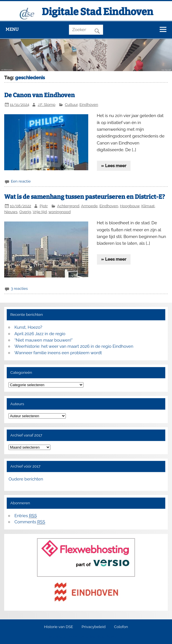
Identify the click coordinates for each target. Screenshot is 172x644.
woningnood (60, 212)
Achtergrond (68, 206)
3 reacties (19, 288)
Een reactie (21, 181)
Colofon (121, 627)
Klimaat (148, 206)
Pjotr (44, 206)
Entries (26, 516)
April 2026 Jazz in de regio (40, 334)
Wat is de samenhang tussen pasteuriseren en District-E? (85, 197)
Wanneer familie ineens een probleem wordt (58, 353)
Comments (30, 522)
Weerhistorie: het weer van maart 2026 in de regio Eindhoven (74, 346)
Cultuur (71, 104)
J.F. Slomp (47, 104)
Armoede (89, 206)
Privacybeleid (93, 627)
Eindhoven (89, 104)
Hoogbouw (130, 206)
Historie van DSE (59, 627)
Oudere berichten (26, 479)
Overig (25, 212)
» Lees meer (114, 166)
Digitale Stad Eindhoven (97, 12)
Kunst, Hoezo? (28, 327)
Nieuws (11, 212)
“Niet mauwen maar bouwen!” (44, 340)
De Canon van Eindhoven (39, 95)
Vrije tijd (40, 212)
